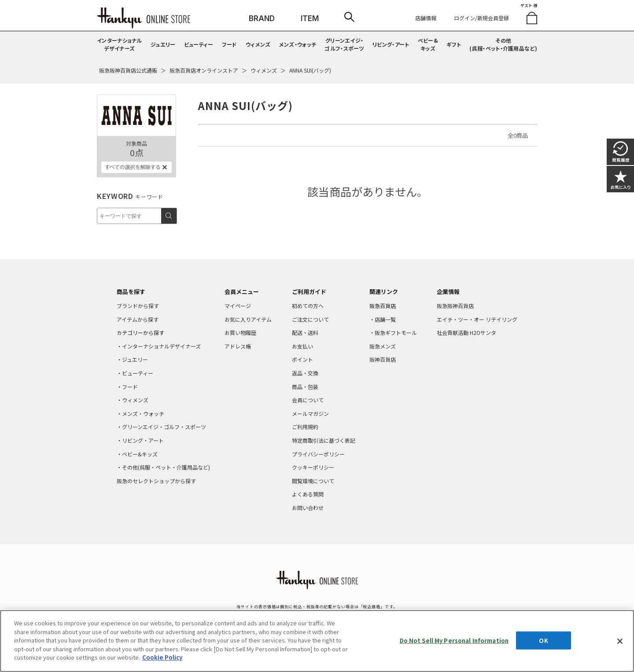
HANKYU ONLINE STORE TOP (144, 18)
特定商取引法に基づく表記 (324, 440)
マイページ (238, 306)
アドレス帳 (238, 346)
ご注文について (310, 319)
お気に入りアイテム (248, 319)
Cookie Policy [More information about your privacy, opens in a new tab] (162, 657)
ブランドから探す (138, 306)
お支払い (302, 346)
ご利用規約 (305, 427)
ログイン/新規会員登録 (481, 18)
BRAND (262, 18)
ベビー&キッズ (428, 44)
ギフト (454, 44)
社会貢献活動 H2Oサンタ (466, 332)
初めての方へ (308, 306)
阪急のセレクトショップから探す (156, 481)
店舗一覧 (385, 319)
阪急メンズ (383, 346)
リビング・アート (391, 44)
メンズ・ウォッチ (298, 44)
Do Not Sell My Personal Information (454, 640)
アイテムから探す (138, 319)
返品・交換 (305, 373)
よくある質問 (308, 494)
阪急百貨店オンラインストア (204, 70)
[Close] (620, 641)
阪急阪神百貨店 (455, 306)
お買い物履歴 (240, 332)
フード (230, 44)
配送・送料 (305, 332)
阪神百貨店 (383, 359)
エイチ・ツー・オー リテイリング (477, 319)
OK (543, 640)
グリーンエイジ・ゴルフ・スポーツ (344, 44)
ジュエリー (163, 44)
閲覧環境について (313, 481)
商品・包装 (305, 387)
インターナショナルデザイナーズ (120, 44)
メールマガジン (310, 413)
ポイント (302, 359)
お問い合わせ (308, 508)
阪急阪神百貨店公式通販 (128, 70)
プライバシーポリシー (318, 454)
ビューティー (199, 44)
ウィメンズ (258, 44)
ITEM (310, 18)
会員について (308, 400)
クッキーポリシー (313, 467)
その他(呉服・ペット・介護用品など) (503, 44)
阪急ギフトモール (396, 332)
